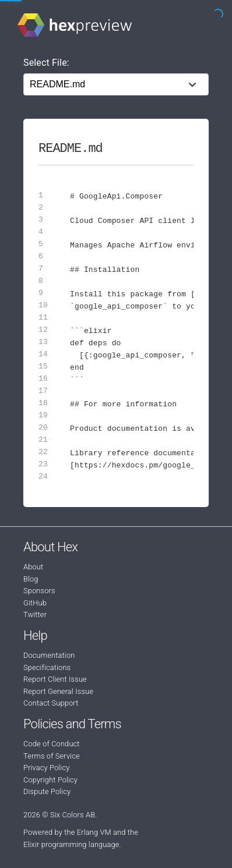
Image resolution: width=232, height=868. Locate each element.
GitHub (35, 603)
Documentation (49, 655)
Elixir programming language (71, 844)
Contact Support (51, 703)
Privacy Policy (46, 768)
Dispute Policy (47, 791)
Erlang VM (94, 832)
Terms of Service (52, 756)
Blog (31, 579)
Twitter (35, 614)
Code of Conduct (52, 744)
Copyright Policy (50, 780)
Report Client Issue (55, 679)
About (33, 567)
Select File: (46, 63)
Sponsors (39, 591)
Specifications (47, 667)
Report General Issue (58, 691)
